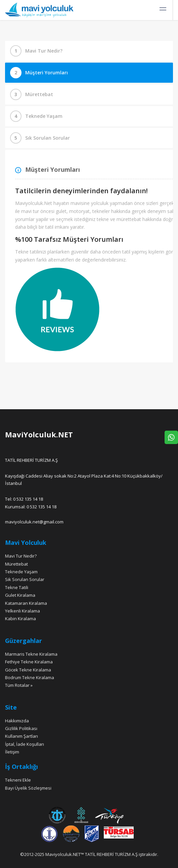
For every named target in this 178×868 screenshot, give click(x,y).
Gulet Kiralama (20, 595)
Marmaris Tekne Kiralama (31, 654)
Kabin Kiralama (20, 619)
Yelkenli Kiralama (23, 611)
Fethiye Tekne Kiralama (29, 662)
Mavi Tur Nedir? (44, 51)
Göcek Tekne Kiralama (28, 670)
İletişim (12, 752)
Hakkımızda (17, 721)
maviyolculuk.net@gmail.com (34, 522)
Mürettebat (39, 94)
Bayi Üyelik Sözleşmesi (28, 788)
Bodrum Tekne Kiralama (30, 677)
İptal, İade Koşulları (25, 744)
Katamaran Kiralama (26, 603)
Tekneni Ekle (18, 780)
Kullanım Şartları (21, 736)
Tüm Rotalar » (19, 685)
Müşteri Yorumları (47, 73)
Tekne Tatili (17, 587)
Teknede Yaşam (44, 116)
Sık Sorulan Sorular (48, 138)
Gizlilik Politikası (21, 728)
